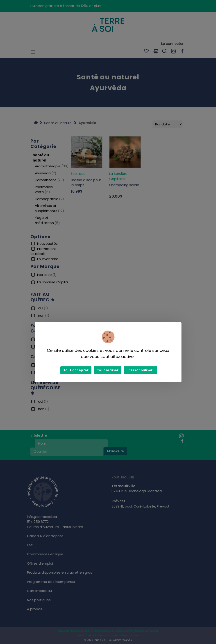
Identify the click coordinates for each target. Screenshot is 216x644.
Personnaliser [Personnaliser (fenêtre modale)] (141, 370)
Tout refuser (108, 370)
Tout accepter (76, 370)
